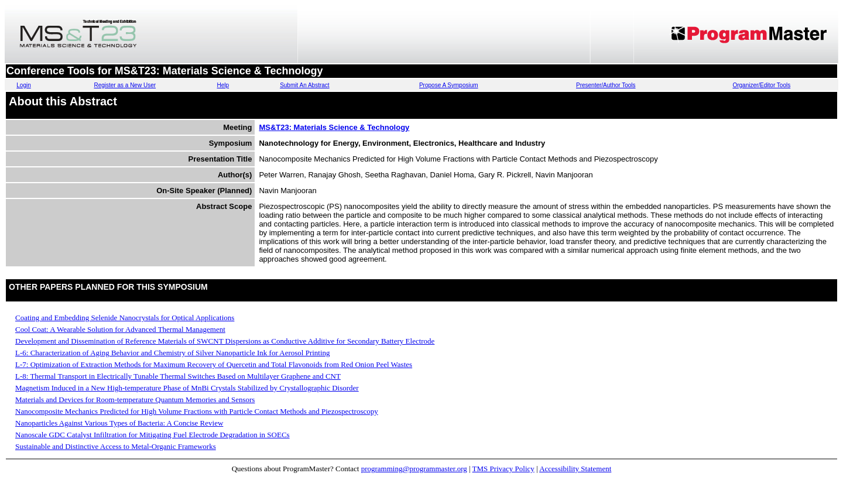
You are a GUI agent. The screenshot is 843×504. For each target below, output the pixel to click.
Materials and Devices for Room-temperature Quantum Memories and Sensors (135, 400)
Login (23, 85)
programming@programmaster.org (414, 469)
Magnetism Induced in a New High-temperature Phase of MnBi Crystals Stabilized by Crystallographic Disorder (187, 388)
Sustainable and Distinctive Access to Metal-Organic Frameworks (116, 446)
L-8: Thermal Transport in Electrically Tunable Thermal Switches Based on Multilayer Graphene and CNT (178, 376)
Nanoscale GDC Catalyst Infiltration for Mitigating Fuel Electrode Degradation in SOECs (153, 435)
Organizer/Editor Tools (761, 85)
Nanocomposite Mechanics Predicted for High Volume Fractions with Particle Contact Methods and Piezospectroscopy (197, 411)
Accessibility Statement (575, 469)
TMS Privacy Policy (503, 469)
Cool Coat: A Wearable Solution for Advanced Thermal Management (120, 329)
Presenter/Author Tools (606, 85)
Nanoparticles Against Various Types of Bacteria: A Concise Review (119, 423)
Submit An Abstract (305, 85)
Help (223, 85)
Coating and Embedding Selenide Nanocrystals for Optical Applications (125, 318)
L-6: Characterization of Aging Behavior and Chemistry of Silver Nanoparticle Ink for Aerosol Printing (173, 353)
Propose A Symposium (449, 85)
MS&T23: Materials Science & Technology (334, 127)
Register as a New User (125, 85)
